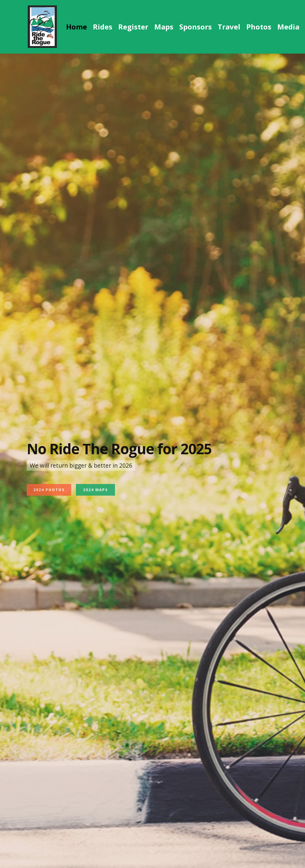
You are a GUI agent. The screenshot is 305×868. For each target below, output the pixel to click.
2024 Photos (49, 499)
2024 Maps (95, 499)
